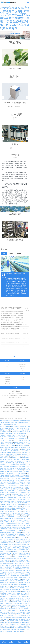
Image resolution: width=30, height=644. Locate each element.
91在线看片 (13, 576)
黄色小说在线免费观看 (6, 529)
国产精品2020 (26, 458)
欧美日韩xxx (26, 557)
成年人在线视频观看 (5, 426)
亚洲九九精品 (22, 494)
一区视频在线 (11, 439)
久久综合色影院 (23, 520)
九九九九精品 (9, 440)
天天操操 (18, 517)
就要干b (2, 459)
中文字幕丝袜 (22, 624)
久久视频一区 (22, 479)
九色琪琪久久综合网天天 (19, 510)
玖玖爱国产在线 (21, 605)
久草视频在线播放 (19, 631)
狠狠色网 (11, 473)
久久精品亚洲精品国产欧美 (8, 541)
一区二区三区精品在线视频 (9, 605)
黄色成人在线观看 (10, 512)
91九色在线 (17, 473)
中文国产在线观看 (19, 442)
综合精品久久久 (9, 550)
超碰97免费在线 (7, 564)
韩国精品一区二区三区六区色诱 (14, 527)
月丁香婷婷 (24, 473)
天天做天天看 (26, 532)
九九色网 (23, 597)
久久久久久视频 (17, 440)
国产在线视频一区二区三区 (23, 539)
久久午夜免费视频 (10, 513)
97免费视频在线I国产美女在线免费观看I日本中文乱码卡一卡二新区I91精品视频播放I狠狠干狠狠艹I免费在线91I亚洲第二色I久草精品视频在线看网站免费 (15, 18)
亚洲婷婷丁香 (21, 565)
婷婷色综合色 (18, 513)
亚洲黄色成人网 (15, 600)
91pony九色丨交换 (5, 503)
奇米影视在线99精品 (20, 569)
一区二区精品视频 (12, 546)
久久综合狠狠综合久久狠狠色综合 (19, 584)
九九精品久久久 (14, 479)
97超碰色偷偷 (22, 426)
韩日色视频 (13, 610)
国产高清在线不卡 (15, 597)
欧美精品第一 (7, 629)
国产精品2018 (6, 619)
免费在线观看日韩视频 (10, 482)
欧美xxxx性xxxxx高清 (11, 538)
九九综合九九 (8, 551)
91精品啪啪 (22, 574)
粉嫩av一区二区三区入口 (14, 449)
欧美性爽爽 (10, 480)
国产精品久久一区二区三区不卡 (10, 520)
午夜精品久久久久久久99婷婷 (17, 430)
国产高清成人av (26, 440)
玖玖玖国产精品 (16, 453)
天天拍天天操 (12, 598)
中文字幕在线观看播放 (18, 518)
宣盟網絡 (24, 406)
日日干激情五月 (26, 541)
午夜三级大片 (27, 570)
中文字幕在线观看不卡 (21, 439)
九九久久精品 (23, 454)
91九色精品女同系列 (13, 560)
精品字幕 (26, 446)
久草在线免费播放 (17, 603)
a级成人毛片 (18, 541)
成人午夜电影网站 (17, 602)
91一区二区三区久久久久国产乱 (18, 553)
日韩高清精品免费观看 (22, 461)
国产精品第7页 (24, 551)
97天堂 (23, 453)
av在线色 (11, 496)
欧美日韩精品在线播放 (16, 543)
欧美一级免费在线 (11, 531)
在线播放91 (9, 603)
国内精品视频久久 (22, 629)
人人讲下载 (12, 446)
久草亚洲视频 (20, 470)
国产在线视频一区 (23, 619)
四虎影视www (26, 513)
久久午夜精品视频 (9, 498)
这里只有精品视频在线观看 (13, 508)
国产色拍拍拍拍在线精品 (16, 617)
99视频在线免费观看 (5, 447)
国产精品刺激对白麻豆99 (12, 574)
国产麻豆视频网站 (6, 544)
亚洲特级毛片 (7, 584)
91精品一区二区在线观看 (7, 442)
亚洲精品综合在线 (5, 558)
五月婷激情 (19, 531)
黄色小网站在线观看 (20, 534)
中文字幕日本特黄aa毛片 (9, 612)
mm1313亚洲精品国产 (8, 623)
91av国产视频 (18, 579)
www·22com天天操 (5, 590)
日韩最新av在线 (17, 506)
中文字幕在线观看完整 (10, 459)
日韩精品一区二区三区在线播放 (8, 461)
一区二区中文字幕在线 (18, 564)
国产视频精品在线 (11, 536)
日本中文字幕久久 (7, 607)
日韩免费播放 (27, 501)
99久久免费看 (12, 539)
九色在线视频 (11, 534)
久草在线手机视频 (23, 560)
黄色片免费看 (4, 534)
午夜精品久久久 (16, 551)
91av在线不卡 (15, 426)
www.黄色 (6, 621)
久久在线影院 (9, 557)
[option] (15, 36)
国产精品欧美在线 (16, 628)
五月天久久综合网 (13, 433)
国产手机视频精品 (9, 437)
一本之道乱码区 (9, 616)
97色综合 (11, 572)
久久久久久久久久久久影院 (22, 522)
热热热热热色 (15, 447)
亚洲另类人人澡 (20, 581)
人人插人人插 (19, 512)
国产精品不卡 (12, 614)
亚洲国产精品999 (4, 553)
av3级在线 (20, 609)
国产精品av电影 (15, 590)
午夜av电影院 (19, 446)
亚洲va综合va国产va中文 (23, 459)
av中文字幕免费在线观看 (13, 484)
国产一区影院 (17, 593)
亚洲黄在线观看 (24, 487)
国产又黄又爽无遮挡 (9, 517)
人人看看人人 (21, 485)
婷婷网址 (6, 468)
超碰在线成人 (26, 527)
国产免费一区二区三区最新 (16, 621)
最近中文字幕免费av (22, 538)
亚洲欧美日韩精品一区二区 (13, 491)
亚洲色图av (24, 508)
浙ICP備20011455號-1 (10, 406)
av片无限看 (14, 548)
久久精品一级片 (12, 581)
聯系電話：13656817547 (16, 393)
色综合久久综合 (9, 631)
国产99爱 (7, 479)
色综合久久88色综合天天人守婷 (17, 451)
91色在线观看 (14, 494)
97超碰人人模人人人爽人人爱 (12, 454)
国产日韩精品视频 (13, 588)
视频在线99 (14, 565)
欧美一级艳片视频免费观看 (14, 591)
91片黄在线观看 (6, 494)
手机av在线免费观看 (5, 501)
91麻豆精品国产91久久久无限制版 (15, 472)
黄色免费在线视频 (5, 543)
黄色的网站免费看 (19, 496)
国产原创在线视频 (20, 614)
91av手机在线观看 (18, 557)
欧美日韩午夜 (18, 623)
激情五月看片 (24, 586)
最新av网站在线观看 (15, 515)
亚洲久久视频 (8, 602)
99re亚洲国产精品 (12, 595)
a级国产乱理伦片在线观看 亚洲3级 (17, 489)
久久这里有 (14, 629)
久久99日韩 (24, 491)
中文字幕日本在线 (9, 577)
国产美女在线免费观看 (19, 480)
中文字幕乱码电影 (19, 616)
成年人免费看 (7, 548)
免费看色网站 (4, 614)
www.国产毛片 (7, 487)
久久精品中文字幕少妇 (14, 428)
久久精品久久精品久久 (14, 583)
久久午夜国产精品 (21, 536)
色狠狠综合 (25, 437)
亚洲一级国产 (10, 444)
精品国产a (10, 593)
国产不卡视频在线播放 (10, 470)
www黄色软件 (20, 482)
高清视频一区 (13, 456)
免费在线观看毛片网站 (20, 550)
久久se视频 (27, 524)
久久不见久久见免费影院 (13, 465)
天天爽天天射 (21, 548)
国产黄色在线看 (23, 447)
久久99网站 (6, 477)
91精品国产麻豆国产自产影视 (20, 529)
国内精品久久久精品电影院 (19, 607)
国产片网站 (8, 586)
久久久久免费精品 (5, 525)
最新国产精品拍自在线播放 (21, 577)
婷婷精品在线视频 (5, 515)
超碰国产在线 (9, 510)
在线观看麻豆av (15, 487)
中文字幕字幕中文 (23, 433)
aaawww (23, 428)
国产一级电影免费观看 (11, 609)
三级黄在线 (9, 555)
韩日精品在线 (4, 572)
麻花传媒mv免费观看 (23, 626)
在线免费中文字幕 (14, 468)
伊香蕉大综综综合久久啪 (13, 499)
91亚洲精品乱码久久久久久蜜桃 (22, 444)
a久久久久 (20, 456)
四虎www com (9, 506)
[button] (2, 61)
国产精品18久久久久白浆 (8, 505)
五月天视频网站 (16, 586)
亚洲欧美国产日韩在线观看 (12, 567)
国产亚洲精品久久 (24, 567)
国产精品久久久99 (17, 458)
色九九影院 (22, 590)
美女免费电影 (13, 524)
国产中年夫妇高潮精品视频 (20, 555)
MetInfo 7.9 (12, 412)
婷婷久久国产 (18, 498)
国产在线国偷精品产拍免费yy (19, 544)
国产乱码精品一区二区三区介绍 (18, 525)
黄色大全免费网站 (17, 532)
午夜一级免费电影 (24, 499)
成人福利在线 (19, 505)
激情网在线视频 (22, 435)
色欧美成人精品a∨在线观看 (7, 569)
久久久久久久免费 (5, 524)
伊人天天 (14, 435)
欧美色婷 (4, 593)
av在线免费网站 (6, 565)
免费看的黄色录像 (13, 624)
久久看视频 (12, 522)
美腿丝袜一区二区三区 (17, 501)
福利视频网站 (8, 532)
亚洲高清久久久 (23, 588)
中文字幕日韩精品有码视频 (23, 612)
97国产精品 (15, 463)
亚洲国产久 (6, 451)
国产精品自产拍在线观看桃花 (11, 466)
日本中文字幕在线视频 (18, 432)
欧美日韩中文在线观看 (19, 572)
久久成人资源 (12, 492)
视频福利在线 (8, 458)
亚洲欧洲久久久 (6, 597)
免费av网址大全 (5, 446)
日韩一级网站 (14, 503)
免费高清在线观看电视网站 (18, 562)
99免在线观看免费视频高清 (16, 570)
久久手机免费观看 (7, 432)
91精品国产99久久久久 (22, 598)
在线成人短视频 (14, 619)
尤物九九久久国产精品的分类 (9, 485)
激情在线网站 (24, 517)
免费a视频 (20, 524)
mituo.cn (25, 412)
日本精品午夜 (18, 437)
